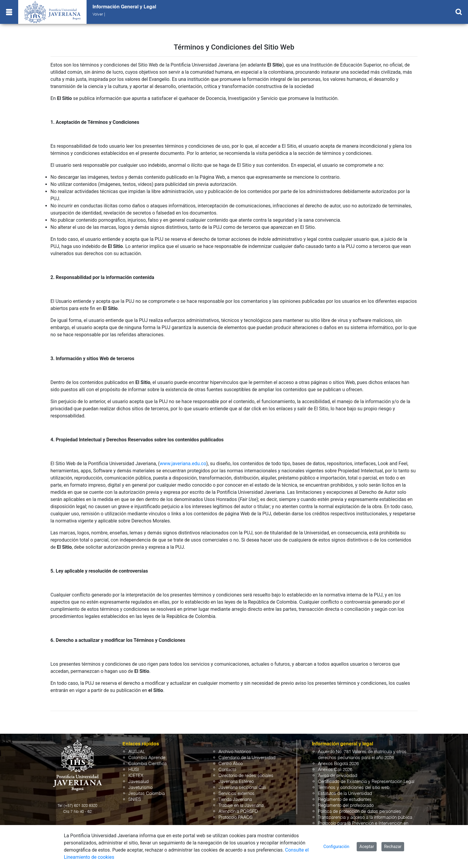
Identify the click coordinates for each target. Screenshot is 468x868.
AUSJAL (137, 752)
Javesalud (138, 782)
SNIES (135, 800)
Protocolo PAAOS (235, 817)
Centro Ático (231, 764)
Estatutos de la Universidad (345, 794)
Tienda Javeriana (235, 800)
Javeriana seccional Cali (242, 788)
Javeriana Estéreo (236, 782)
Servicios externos (237, 794)
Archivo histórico (235, 752)
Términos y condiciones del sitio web (354, 788)
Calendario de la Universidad (247, 758)
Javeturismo (140, 788)
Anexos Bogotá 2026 (338, 764)
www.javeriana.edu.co (183, 464)
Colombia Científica (147, 764)
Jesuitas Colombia (147, 794)
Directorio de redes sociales (246, 776)
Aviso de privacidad (338, 776)
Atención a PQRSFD (238, 811)
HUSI (134, 770)
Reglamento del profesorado (346, 805)
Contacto (227, 770)
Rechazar (393, 847)
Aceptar (367, 847)
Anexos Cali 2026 (335, 770)
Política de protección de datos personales (360, 811)
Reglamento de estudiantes (345, 800)
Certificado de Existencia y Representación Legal (366, 782)
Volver (98, 15)
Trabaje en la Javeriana (241, 805)
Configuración (337, 847)
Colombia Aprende (147, 758)
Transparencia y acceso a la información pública (365, 817)
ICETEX (136, 776)
